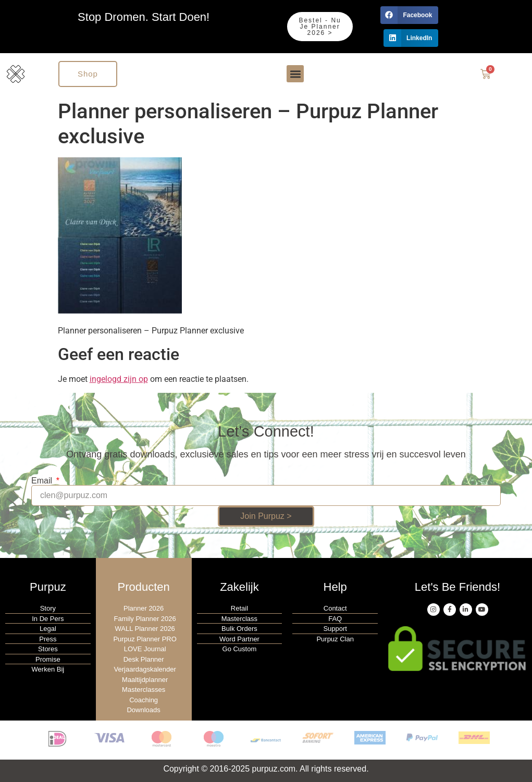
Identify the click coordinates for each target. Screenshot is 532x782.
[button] (409, 15)
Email (43, 481)
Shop (88, 74)
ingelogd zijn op (119, 379)
